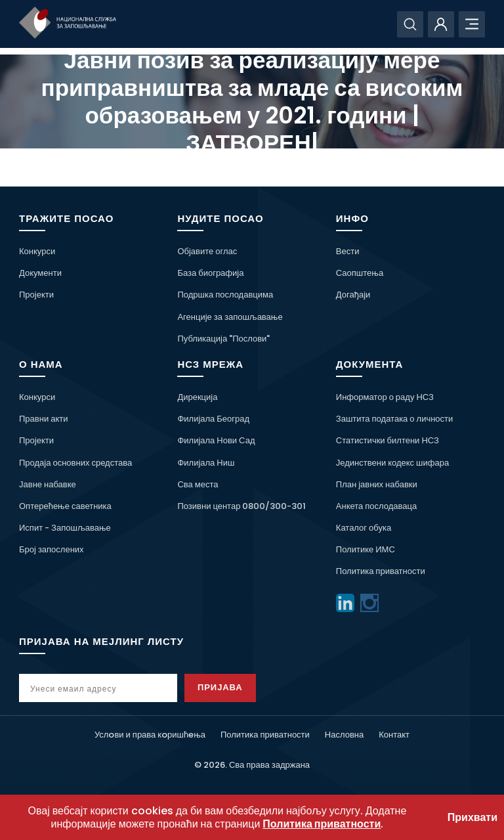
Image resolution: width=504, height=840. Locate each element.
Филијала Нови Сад (216, 440)
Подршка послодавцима (225, 295)
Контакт (394, 735)
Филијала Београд (213, 419)
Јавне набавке (48, 484)
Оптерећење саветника (65, 506)
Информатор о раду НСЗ (385, 397)
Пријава (220, 687)
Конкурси (37, 251)
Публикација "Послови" (223, 339)
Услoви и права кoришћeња (150, 735)
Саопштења (360, 273)
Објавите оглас (207, 251)
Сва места (198, 484)
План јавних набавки (377, 484)
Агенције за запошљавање (230, 317)
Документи (40, 273)
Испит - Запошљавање (65, 528)
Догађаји (353, 295)
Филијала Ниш (206, 463)
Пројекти (36, 295)
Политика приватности (381, 571)
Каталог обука (364, 528)
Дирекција (197, 397)
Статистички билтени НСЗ (388, 440)
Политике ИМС (366, 549)
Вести (348, 251)
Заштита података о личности (395, 419)
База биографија (210, 273)
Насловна (344, 735)
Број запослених (52, 549)
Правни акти (43, 419)
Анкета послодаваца (376, 506)
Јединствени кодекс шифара (392, 463)
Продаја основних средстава (75, 463)
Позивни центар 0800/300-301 (241, 506)
